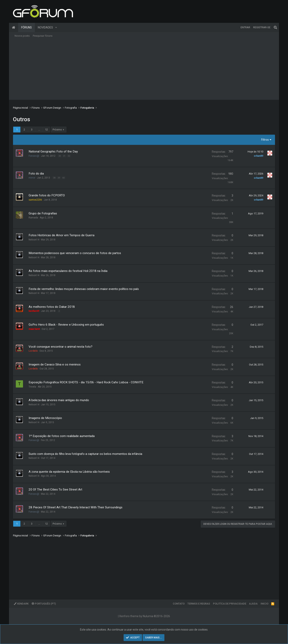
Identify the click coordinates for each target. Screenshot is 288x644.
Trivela (32, 387)
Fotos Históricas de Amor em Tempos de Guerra (61, 235)
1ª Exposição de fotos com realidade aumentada (62, 436)
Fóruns (26, 27)
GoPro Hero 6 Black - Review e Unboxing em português (66, 325)
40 (63, 178)
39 (59, 178)
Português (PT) (44, 604)
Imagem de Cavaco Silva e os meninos (55, 364)
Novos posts (22, 36)
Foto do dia (36, 174)
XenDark (21, 604)
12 (46, 130)
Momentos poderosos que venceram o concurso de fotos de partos (75, 253)
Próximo (57, 130)
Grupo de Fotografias (43, 213)
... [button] (39, 130)
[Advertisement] (144, 70)
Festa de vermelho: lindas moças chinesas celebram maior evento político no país (84, 289)
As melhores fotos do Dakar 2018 (52, 307)
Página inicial (14, 27)
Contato (179, 604)
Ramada (33, 218)
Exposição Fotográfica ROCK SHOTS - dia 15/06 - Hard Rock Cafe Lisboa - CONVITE (86, 382)
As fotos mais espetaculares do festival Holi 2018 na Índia (68, 271)
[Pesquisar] (275, 27)
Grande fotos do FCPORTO (47, 195)
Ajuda (253, 604)
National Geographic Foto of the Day (53, 151)
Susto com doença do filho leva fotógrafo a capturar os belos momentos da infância (85, 454)
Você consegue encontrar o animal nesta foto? (60, 347)
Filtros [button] (265, 140)
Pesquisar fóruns (43, 36)
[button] (56, 27)
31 (64, 156)
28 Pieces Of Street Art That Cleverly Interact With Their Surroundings (75, 507)
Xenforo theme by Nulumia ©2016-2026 (145, 616)
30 (60, 156)
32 (69, 156)
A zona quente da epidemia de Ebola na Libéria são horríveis (69, 472)
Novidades (45, 27)
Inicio (264, 604)
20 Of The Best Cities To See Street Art (55, 490)
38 (54, 178)
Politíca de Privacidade (230, 604)
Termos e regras (199, 604)
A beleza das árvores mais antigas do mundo (59, 400)
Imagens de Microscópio (45, 418)
